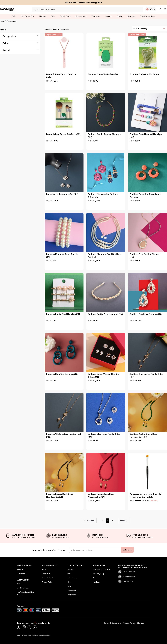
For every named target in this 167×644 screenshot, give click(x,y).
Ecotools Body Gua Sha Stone (144, 74)
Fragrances (72, 595)
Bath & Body (72, 578)
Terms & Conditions (50, 578)
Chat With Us (126, 581)
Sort (135, 29)
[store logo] (7, 9)
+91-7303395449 (127, 572)
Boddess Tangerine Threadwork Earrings (145, 196)
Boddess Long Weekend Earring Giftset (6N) (104, 375)
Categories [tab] (9, 36)
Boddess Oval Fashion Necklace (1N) (145, 256)
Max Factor (97, 582)
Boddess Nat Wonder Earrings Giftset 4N (103, 196)
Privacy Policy (47, 582)
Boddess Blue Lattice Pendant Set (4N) (146, 375)
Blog (18, 584)
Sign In (160, 9)
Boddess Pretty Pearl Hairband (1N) (105, 314)
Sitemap (140, 623)
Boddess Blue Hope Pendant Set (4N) (104, 435)
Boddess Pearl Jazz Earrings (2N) (146, 314)
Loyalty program (23, 588)
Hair (69, 582)
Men (69, 586)
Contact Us (46, 574)
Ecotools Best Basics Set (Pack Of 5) (64, 134)
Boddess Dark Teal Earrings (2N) (62, 374)
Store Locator (22, 574)
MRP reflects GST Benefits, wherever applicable (84, 3)
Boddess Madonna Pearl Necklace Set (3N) (105, 256)
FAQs (44, 569)
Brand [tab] (6, 50)
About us (20, 569)
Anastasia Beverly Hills (102, 569)
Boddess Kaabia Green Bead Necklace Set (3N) (144, 435)
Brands (108, 16)
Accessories (72, 590)
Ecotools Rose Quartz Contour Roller (61, 76)
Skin (69, 574)
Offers (152, 9)
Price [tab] (6, 43)
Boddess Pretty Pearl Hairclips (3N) (63, 314)
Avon (95, 578)
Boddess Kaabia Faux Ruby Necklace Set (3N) (101, 495)
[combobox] (87, 10)
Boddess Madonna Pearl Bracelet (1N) (62, 256)
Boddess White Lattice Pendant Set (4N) (64, 435)
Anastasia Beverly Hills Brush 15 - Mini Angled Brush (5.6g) (146, 495)
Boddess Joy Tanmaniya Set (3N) (62, 194)
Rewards (131, 16)
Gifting (120, 16)
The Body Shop (99, 574)
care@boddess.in (127, 577)
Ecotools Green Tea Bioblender (103, 74)
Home (2, 21)
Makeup (70, 569)
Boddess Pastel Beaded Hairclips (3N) (146, 136)
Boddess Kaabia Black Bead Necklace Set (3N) (60, 495)
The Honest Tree (148, 16)
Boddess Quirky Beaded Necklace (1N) (104, 136)
